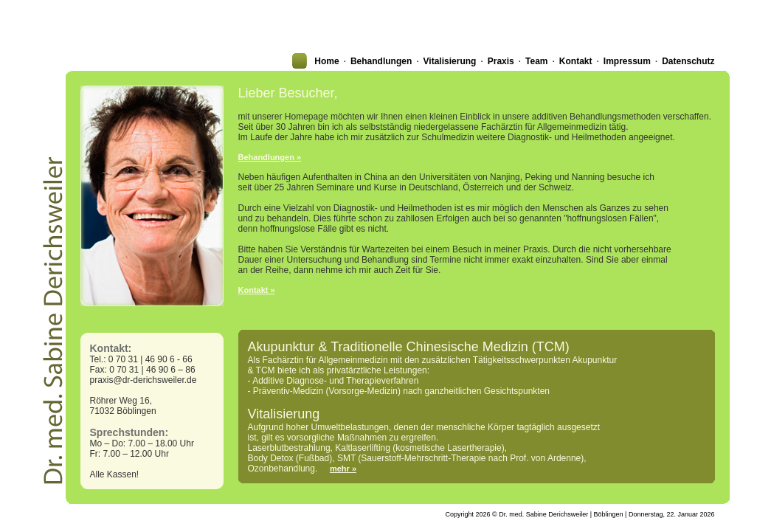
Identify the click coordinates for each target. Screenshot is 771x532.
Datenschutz (688, 61)
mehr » (343, 469)
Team (536, 61)
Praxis (501, 61)
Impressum (627, 61)
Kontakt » (257, 290)
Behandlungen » (270, 157)
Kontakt (576, 61)
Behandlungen (381, 61)
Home (326, 61)
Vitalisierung (450, 61)
